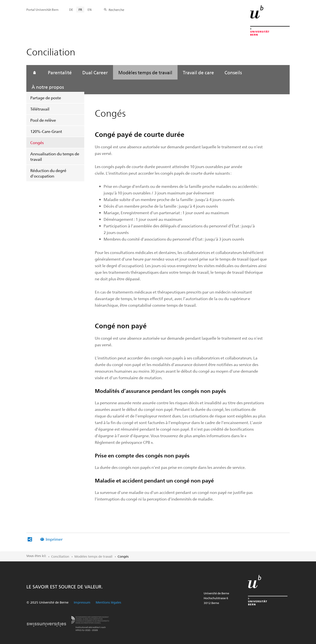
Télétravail (40, 109)
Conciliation (60, 556)
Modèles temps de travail (145, 72)
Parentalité (60, 72)
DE (71, 10)
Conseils (233, 72)
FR (80, 10)
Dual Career (95, 72)
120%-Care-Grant (46, 131)
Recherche (116, 10)
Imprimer (54, 539)
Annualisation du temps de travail (55, 156)
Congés (37, 142)
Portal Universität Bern (42, 10)
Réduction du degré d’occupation (48, 173)
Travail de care (198, 72)
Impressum (82, 602)
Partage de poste (46, 98)
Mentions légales (108, 602)
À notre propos (48, 87)
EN (90, 10)
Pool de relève (43, 120)
